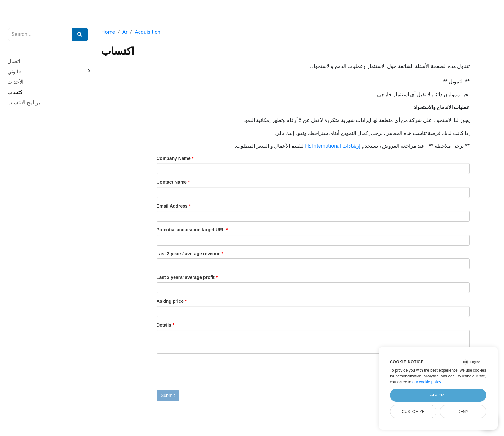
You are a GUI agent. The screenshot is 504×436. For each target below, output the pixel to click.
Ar (125, 32)
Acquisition (148, 32)
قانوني (14, 72)
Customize (413, 412)
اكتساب (16, 92)
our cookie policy (427, 382)
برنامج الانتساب (24, 102)
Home (108, 32)
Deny (463, 412)
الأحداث (15, 82)
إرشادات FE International (333, 146)
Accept (438, 395)
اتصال (14, 61)
